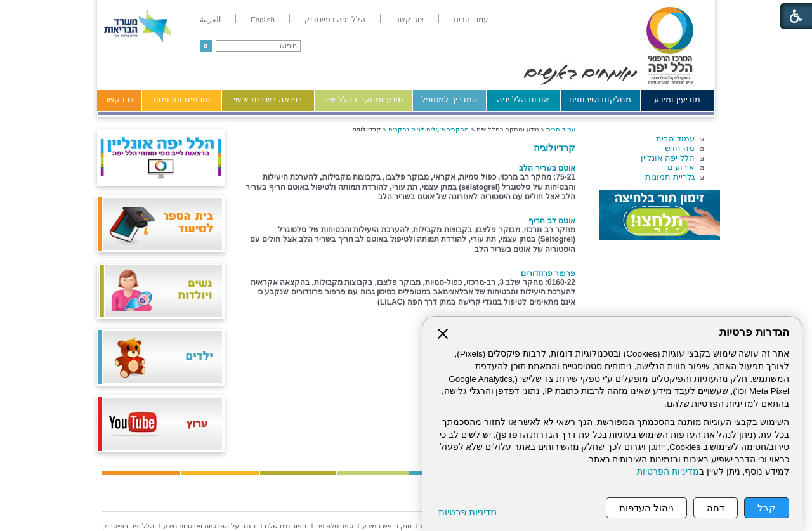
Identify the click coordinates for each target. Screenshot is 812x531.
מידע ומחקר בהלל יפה (363, 99)
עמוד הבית (675, 139)
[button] (206, 46)
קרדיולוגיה (554, 147)
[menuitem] (471, 20)
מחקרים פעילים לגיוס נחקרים (429, 129)
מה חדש (680, 148)
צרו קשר (119, 99)
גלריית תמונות (670, 177)
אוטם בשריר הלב (547, 168)
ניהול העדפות (646, 508)
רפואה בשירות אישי (268, 99)
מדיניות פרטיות (468, 512)
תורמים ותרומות (182, 99)
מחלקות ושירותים (600, 99)
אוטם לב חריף (552, 221)
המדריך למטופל (449, 99)
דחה (716, 508)
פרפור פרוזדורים (548, 273)
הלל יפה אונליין (668, 158)
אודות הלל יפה (523, 99)
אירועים (681, 167)
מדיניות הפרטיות (668, 472)
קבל (767, 508)
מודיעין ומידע (677, 99)
